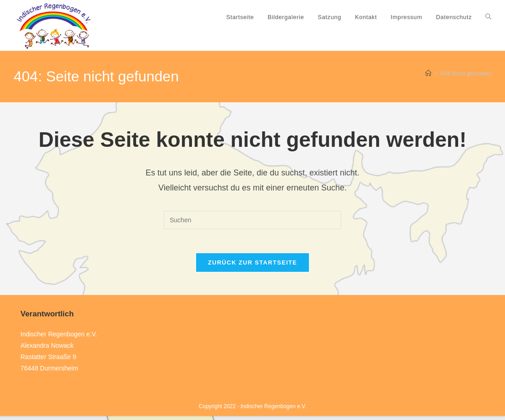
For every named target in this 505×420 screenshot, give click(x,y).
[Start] (428, 73)
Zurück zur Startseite (252, 266)
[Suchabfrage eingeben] (252, 220)
